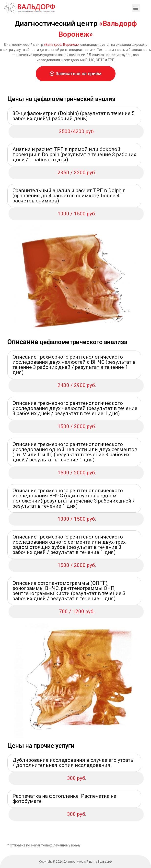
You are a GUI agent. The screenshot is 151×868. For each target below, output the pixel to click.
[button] (76, 74)
